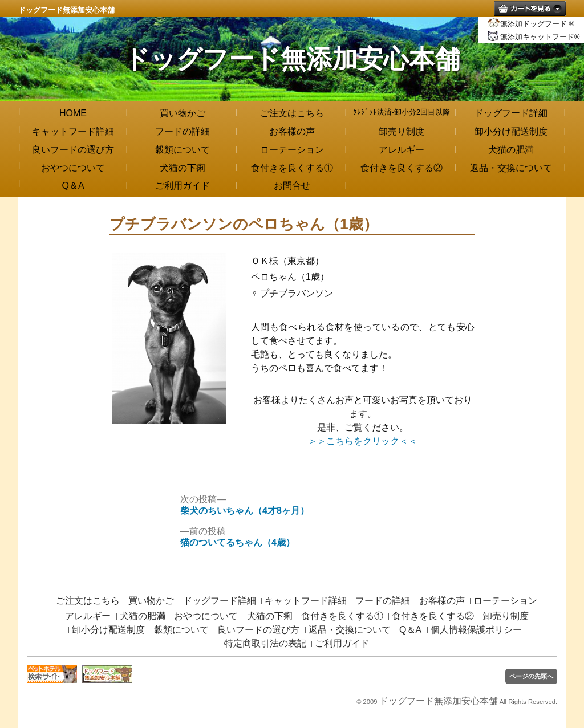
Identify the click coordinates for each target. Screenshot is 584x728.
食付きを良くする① (292, 168)
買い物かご (182, 113)
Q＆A (73, 186)
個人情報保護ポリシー (476, 630)
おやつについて (73, 168)
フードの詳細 (182, 131)
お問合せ (292, 186)
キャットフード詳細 (73, 131)
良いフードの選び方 (73, 150)
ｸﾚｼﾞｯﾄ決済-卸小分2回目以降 (402, 112)
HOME (73, 113)
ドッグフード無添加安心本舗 (66, 10)
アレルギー (401, 150)
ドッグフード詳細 (511, 113)
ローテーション (292, 150)
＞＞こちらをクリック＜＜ (363, 441)
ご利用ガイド (182, 186)
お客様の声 (292, 131)
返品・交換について (511, 168)
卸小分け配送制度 (511, 131)
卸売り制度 (401, 131)
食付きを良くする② (401, 168)
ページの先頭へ (531, 676)
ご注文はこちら (292, 113)
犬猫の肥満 (511, 150)
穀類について (182, 150)
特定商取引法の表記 (265, 643)
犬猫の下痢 (182, 168)
